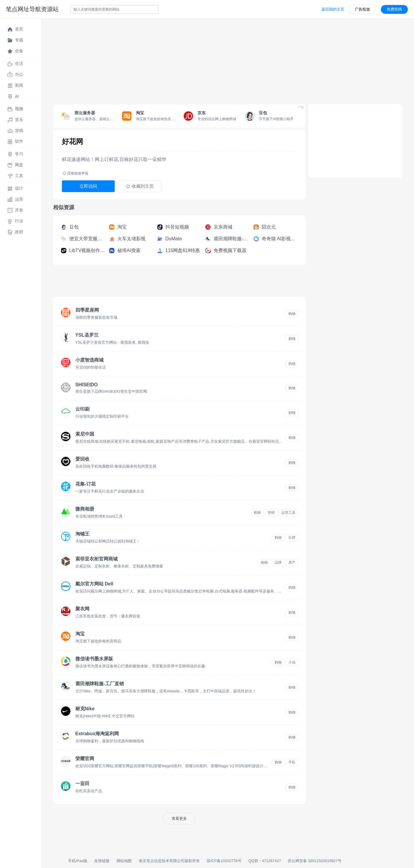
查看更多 (179, 819)
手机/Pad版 (78, 861)
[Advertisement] (217, 60)
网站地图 (124, 861)
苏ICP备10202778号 (224, 861)
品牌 (278, 563)
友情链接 (102, 861)
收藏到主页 (140, 186)
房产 (292, 563)
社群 (292, 538)
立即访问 (88, 186)
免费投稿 (394, 9)
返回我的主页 (333, 9)
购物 (292, 314)
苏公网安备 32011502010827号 (315, 861)
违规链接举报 (75, 173)
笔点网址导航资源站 (32, 9)
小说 (292, 662)
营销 (271, 513)
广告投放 (362, 9)
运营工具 (288, 513)
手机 (292, 762)
